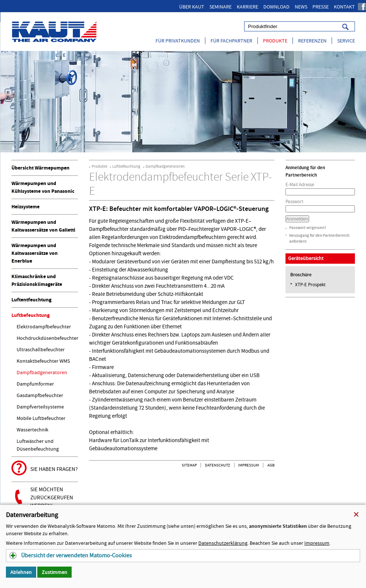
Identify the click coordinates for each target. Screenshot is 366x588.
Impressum (249, 465)
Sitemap (189, 465)
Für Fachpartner (231, 41)
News (301, 7)
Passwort (294, 201)
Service (346, 41)
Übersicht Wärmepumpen (40, 168)
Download (276, 7)
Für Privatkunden (178, 41)
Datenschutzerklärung (223, 543)
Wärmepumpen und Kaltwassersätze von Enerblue (35, 253)
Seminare (220, 7)
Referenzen (312, 41)
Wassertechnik (33, 430)
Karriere (247, 7)
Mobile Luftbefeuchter (41, 418)
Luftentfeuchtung (31, 300)
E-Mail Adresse (300, 184)
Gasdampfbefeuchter (40, 395)
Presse (321, 7)
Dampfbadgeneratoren (42, 372)
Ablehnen (21, 572)
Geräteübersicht (306, 258)
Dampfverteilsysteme (40, 407)
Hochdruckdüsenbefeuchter (47, 338)
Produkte (275, 41)
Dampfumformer (35, 384)
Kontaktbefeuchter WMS (43, 361)
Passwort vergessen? (308, 228)
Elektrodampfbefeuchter (44, 327)
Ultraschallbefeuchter (41, 349)
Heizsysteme (25, 207)
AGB (271, 465)
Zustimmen (54, 572)
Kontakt (344, 7)
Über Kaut (192, 7)
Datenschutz (218, 465)
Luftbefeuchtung (30, 315)
